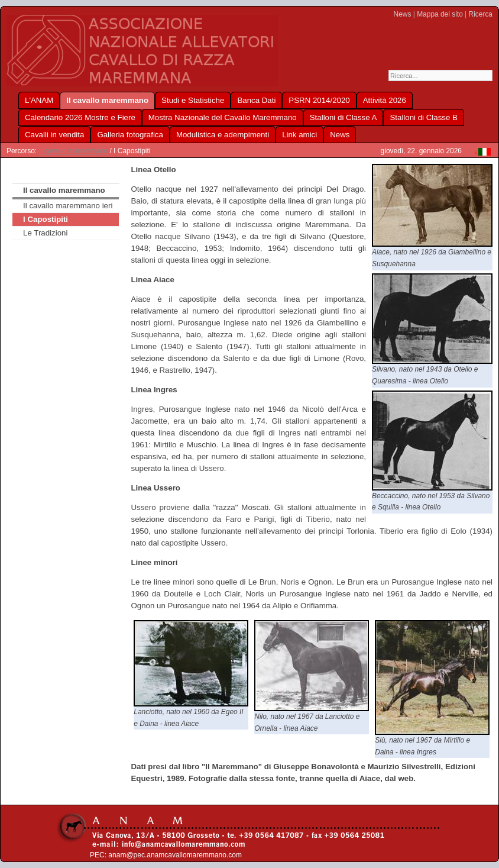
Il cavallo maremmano (73, 151)
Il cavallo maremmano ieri (68, 206)
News (403, 14)
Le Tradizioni (45, 233)
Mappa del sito (440, 14)
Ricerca (481, 14)
